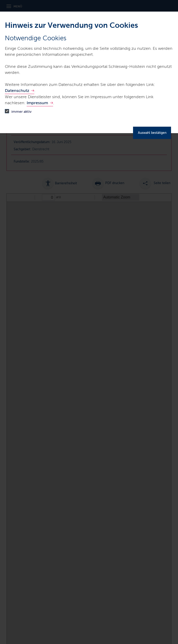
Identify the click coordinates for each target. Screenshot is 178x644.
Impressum (37, 103)
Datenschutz (17, 91)
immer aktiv (21, 112)
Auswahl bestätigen (152, 133)
